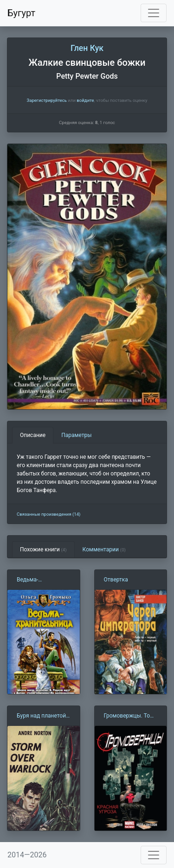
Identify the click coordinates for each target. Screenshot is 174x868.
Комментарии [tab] (104, 550)
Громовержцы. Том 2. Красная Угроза (129, 716)
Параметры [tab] (76, 435)
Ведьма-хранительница (37, 580)
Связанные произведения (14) (48, 514)
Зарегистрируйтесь (46, 100)
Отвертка (116, 580)
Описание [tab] (33, 435)
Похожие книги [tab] (43, 550)
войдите (85, 100)
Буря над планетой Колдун (41, 716)
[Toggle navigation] (154, 13)
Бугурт (21, 13)
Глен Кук (87, 48)
